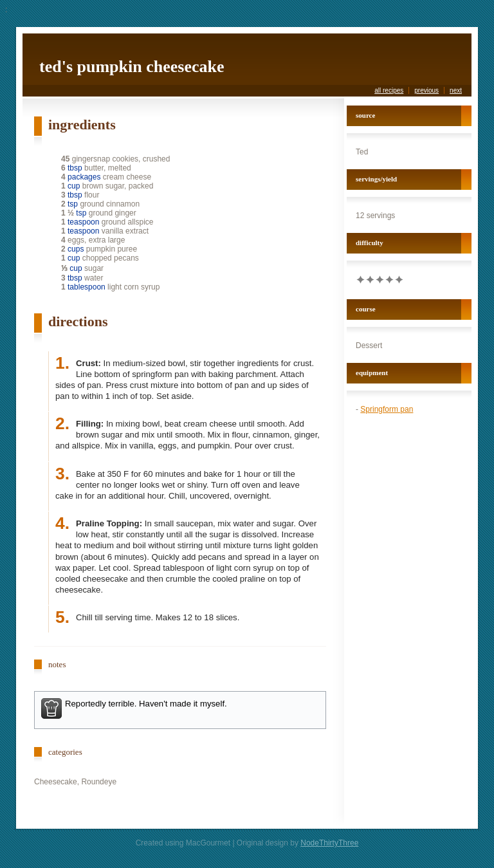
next (456, 90)
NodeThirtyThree (329, 843)
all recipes (389, 90)
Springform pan (387, 409)
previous (426, 90)
